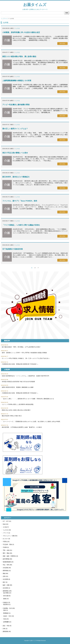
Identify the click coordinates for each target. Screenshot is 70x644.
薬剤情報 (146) (7, 591)
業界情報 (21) (7, 571)
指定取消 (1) (7, 604)
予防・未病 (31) (7, 550)
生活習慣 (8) (6, 579)
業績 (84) (5, 573)
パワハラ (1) (6, 533)
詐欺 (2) (5, 629)
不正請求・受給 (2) (8, 544)
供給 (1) (6, 610)
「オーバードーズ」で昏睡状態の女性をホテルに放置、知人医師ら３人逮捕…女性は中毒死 (31, 422)
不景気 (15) (6, 542)
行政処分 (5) (6, 602)
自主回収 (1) (6, 588)
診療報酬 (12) (7, 622)
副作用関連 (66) (7, 559)
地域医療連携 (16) (8, 562)
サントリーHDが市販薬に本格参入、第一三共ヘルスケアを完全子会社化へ (26, 358)
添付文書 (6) (7, 596)
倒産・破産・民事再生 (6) (10, 556)
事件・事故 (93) (7, 553)
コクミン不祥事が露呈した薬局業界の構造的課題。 (18, 404)
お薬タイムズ (35, 5)
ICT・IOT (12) (7, 521)
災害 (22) (5, 576)
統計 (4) (5, 582)
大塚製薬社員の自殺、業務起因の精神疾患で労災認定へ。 (21, 364)
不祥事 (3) (6, 547)
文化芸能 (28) (7, 568)
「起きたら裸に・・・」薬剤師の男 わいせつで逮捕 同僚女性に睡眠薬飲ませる (28, 399)
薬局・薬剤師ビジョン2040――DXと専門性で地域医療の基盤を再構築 (24, 353)
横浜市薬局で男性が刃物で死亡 (12, 416)
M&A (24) (5, 524)
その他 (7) (6, 527)
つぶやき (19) (7, 530)
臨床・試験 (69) (7, 585)
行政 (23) (6, 619)
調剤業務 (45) (7, 631)
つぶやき (17, 28)
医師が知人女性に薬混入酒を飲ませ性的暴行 (16, 410)
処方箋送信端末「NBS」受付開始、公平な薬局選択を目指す (21, 347)
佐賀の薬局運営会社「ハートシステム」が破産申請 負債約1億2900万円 (26, 376)
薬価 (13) (6, 599)
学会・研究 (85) (7, 565)
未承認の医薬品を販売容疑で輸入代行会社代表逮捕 (18, 382)
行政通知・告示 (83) (9, 608)
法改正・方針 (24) (9, 616)
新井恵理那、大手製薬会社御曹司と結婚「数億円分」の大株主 (22, 427)
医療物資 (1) (7, 613)
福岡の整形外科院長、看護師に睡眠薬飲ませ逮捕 (18, 387)
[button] (35, 305)
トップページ (4, 19)
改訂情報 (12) (7, 593)
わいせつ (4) (6, 539)
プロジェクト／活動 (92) (10, 536)
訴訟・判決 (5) (7, 626)
